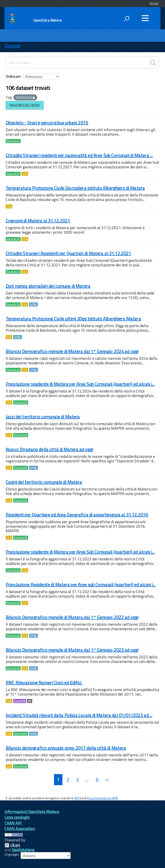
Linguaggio (12, 854)
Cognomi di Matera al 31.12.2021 (38, 221)
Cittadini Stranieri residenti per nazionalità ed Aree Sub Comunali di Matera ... (79, 155)
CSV (25, 174)
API (77, 798)
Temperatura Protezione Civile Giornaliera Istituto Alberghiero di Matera (75, 188)
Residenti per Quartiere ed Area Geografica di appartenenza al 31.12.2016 (77, 515)
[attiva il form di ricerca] (127, 19)
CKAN (12, 845)
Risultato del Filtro (25, 105)
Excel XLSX (13, 141)
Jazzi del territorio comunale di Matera (43, 417)
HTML (33, 304)
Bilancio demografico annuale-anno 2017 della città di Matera (66, 748)
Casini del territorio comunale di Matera (44, 482)
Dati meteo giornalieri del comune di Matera (48, 286)
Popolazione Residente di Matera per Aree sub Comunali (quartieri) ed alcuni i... (81, 585)
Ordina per (13, 76)
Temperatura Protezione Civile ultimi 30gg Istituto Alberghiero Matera (73, 319)
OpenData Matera (47, 20)
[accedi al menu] (145, 18)
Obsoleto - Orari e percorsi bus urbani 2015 (47, 123)
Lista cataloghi (17, 817)
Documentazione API (102, 798)
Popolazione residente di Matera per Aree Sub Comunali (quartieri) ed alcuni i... (80, 384)
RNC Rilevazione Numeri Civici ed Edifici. (44, 683)
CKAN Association (20, 829)
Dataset (12, 46)
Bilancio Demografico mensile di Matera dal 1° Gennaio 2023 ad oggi (72, 650)
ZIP (30, 701)
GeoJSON (20, 701)
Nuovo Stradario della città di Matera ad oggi (49, 449)
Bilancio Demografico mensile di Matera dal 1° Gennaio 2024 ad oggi (72, 351)
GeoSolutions (23, 850)
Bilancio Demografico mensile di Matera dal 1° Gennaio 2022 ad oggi (72, 617)
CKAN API (13, 823)
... (87, 780)
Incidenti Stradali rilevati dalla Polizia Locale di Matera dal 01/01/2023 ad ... (79, 715)
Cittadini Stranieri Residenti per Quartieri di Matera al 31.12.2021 (68, 253)
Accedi (154, 3)
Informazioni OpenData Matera (32, 812)
